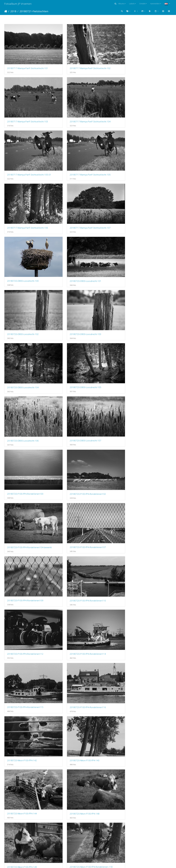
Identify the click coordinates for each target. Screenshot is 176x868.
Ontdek (142, 4)
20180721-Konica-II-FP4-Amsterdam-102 (24, 730)
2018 (13, 11)
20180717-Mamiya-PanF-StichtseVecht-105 (67, 94)
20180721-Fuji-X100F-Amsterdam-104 (109, 531)
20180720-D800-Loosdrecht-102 (109, 134)
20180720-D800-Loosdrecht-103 (152, 134)
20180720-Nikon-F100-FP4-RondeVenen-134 (67, 452)
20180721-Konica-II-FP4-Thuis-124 (109, 849)
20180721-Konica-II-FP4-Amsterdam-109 (109, 769)
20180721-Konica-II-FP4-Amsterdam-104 (109, 730)
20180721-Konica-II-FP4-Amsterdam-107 (24, 770)
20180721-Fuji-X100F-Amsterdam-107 (67, 571)
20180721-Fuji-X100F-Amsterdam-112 (67, 611)
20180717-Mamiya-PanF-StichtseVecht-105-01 (24, 94)
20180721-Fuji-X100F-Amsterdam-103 (67, 531)
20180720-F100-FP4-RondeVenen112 (109, 253)
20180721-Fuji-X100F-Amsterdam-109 (152, 571)
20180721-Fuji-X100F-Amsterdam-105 (152, 531)
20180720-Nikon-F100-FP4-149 (108, 333)
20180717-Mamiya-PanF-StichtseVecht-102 (67, 55)
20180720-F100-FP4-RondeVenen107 (152, 213)
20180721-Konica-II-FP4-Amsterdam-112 (67, 809)
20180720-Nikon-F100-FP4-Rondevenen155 (152, 452)
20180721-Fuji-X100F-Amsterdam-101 (152, 492)
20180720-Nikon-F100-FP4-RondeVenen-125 (109, 372)
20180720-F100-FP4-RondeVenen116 (67, 293)
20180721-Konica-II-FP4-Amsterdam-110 (152, 770)
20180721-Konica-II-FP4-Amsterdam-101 (152, 690)
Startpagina (6, 11)
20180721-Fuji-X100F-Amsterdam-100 (109, 492)
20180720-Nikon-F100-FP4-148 (65, 333)
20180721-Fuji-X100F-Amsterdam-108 (109, 571)
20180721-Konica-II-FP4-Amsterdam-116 (24, 849)
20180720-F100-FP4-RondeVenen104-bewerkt (109, 214)
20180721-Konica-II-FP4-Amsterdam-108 (67, 770)
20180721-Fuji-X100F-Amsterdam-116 (109, 651)
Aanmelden (155, 4)
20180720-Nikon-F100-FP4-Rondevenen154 (109, 452)
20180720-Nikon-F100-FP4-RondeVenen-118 (152, 333)
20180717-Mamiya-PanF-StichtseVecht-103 (109, 55)
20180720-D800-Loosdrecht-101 (66, 134)
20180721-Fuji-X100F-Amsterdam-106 (24, 571)
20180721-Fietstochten (34, 11)
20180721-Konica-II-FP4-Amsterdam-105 (152, 730)
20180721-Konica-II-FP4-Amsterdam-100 (109, 690)
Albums (121, 4)
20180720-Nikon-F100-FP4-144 (22, 333)
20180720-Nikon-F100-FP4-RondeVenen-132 (24, 452)
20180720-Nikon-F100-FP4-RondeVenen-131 (152, 412)
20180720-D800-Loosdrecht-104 (23, 174)
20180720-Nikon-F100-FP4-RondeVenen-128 (67, 412)
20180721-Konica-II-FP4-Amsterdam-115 (152, 809)
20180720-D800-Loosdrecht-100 (23, 134)
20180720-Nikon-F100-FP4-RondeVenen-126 (152, 372)
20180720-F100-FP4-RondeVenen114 (152, 253)
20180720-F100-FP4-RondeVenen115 (24, 293)
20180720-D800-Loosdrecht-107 (152, 174)
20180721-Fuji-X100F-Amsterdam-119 (67, 690)
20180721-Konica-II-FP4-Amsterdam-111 (24, 809)
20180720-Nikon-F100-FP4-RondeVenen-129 (109, 412)
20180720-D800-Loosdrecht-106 (109, 174)
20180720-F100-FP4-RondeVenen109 (24, 253)
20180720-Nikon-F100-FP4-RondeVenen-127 (24, 412)
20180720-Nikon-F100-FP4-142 (108, 293)
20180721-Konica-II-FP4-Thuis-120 (66, 849)
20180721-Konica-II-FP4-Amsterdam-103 (67, 730)
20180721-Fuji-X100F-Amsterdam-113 (109, 611)
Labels (132, 4)
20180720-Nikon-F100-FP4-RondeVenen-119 (24, 372)
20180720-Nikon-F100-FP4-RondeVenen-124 (67, 372)
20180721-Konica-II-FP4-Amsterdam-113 (109, 809)
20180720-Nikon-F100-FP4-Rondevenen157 (67, 491)
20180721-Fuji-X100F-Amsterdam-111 (24, 611)
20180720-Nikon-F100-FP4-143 (151, 293)
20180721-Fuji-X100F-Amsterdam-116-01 (67, 651)
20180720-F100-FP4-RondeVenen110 (67, 253)
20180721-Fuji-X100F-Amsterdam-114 (152, 611)
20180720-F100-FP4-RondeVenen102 (67, 214)
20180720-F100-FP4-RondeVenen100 (24, 213)
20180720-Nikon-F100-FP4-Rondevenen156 (24, 492)
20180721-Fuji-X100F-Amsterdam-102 (24, 531)
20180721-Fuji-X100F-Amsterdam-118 (24, 690)
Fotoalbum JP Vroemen (18, 4)
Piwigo (99, 862)
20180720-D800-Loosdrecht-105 (66, 174)
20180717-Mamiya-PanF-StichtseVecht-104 (152, 55)
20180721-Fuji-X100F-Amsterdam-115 (24, 651)
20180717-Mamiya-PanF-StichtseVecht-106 (109, 94)
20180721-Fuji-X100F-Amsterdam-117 (152, 650)
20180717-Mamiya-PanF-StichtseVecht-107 (152, 94)
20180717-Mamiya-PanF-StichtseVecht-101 (24, 55)
